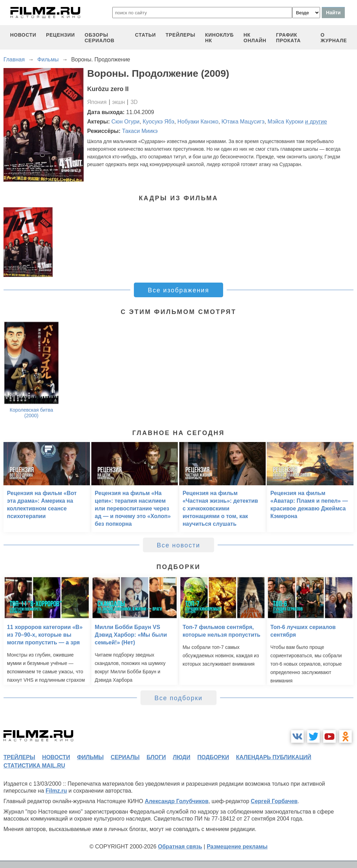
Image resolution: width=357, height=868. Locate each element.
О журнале (334, 38)
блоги (156, 757)
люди (182, 757)
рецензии (60, 35)
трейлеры (180, 35)
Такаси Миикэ (140, 131)
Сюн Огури (126, 122)
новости (23, 35)
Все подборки (178, 698)
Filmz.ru (56, 791)
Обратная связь (180, 847)
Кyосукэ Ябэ (158, 122)
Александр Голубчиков (177, 801)
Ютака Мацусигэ (243, 122)
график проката (288, 38)
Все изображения (178, 290)
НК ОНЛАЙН (255, 38)
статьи (145, 35)
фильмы (90, 757)
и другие (316, 122)
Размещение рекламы (237, 847)
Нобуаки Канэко (198, 122)
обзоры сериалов (100, 38)
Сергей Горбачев (274, 801)
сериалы (125, 757)
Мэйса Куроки (285, 122)
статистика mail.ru (34, 766)
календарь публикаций (274, 757)
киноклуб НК (219, 38)
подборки (213, 757)
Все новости (179, 545)
